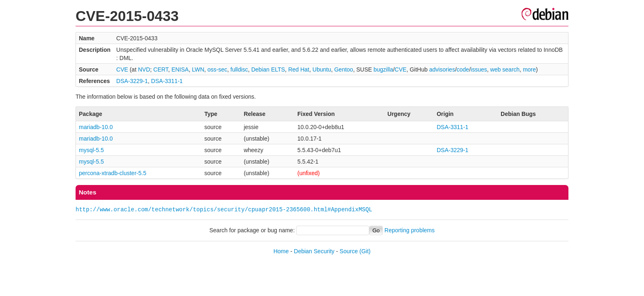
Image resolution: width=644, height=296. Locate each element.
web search (505, 69)
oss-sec (217, 69)
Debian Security (314, 251)
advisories (442, 69)
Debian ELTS (268, 69)
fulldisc (239, 69)
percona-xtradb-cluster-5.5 (113, 173)
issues (479, 69)
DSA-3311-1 (167, 81)
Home (281, 251)
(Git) (365, 251)
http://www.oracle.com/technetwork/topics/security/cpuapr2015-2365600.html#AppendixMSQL (224, 209)
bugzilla (383, 69)
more (529, 69)
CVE (122, 69)
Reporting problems (409, 230)
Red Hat (299, 69)
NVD (144, 69)
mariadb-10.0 (96, 127)
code (463, 69)
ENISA (180, 69)
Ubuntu (322, 69)
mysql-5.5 (91, 150)
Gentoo (344, 69)
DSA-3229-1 (132, 81)
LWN (198, 69)
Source (349, 251)
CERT (161, 69)
